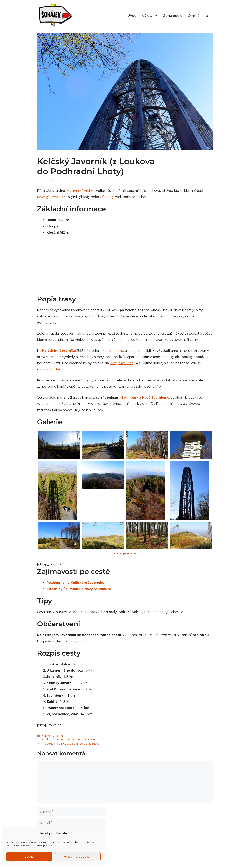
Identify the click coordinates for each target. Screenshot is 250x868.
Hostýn (56, 369)
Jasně (29, 857)
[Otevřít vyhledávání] (207, 16)
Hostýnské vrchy (80, 191)
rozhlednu (116, 351)
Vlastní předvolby (78, 857)
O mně (194, 16)
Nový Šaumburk (155, 398)
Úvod (132, 16)
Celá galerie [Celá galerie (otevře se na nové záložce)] (123, 553)
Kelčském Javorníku (59, 351)
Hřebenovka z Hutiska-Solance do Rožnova (70, 744)
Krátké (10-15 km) (53, 736)
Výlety (151, 16)
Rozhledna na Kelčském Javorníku (75, 583)
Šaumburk (130, 398)
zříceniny (107, 197)
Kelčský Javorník (50, 197)
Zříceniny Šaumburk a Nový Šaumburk (79, 589)
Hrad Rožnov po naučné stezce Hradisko (69, 739)
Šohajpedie (173, 16)
